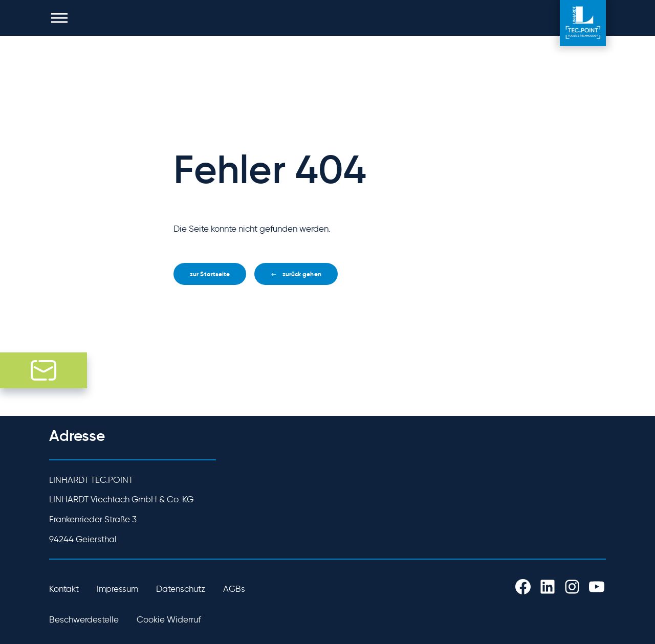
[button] (59, 18)
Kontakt (64, 589)
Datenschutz (181, 589)
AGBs (234, 589)
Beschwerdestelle (84, 619)
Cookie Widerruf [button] (169, 619)
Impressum (117, 589)
